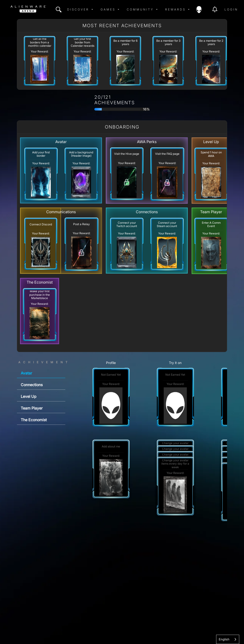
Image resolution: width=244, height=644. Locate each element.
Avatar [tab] (26, 373)
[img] (59, 10)
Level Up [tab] (29, 396)
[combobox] (228, 639)
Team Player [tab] (32, 408)
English (224, 639)
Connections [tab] (32, 385)
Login (231, 9)
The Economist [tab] (34, 420)
